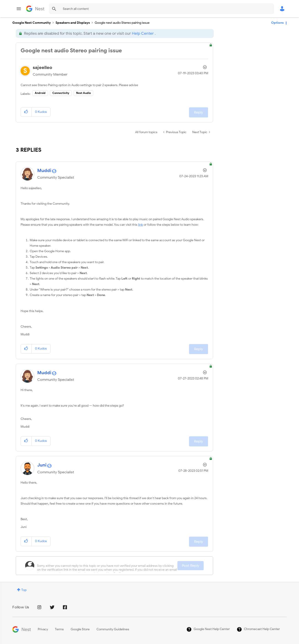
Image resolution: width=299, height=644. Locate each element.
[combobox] (162, 9)
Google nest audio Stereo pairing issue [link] (122, 23)
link (140, 225)
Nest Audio (83, 93)
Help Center (143, 33)
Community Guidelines (113, 629)
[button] (26, 112)
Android (40, 93)
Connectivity (61, 93)
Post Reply (191, 566)
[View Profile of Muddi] (44, 171)
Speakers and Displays (73, 23)
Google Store (80, 629)
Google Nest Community (35, 9)
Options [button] (277, 23)
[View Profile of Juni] (42, 465)
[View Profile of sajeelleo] (42, 68)
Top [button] (24, 590)
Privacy (43, 629)
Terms (59, 629)
